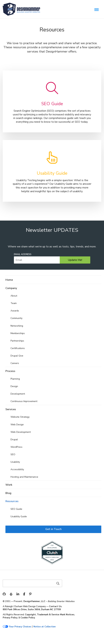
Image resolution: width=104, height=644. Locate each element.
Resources (12, 501)
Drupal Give (17, 356)
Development (18, 394)
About (14, 296)
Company (11, 288)
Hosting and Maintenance (24, 477)
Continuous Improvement (24, 401)
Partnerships (17, 341)
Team (14, 303)
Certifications (18, 348)
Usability (15, 462)
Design (14, 386)
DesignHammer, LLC (34, 601)
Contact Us (55, 606)
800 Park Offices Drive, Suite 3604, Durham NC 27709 (32, 610)
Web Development (21, 432)
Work (9, 485)
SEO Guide (16, 509)
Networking (17, 326)
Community (16, 318)
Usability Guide (19, 516)
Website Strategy (20, 417)
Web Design (17, 425)
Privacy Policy (10, 618)
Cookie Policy (28, 618)
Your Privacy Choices (20, 627)
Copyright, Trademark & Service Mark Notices (50, 615)
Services (11, 409)
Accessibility (17, 469)
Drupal (14, 440)
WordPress (16, 447)
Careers (15, 363)
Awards (15, 311)
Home (9, 280)
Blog (8, 493)
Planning (15, 379)
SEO (13, 454)
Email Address (23, 254)
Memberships (18, 333)
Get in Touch (53, 529)
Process (10, 371)
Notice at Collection (45, 627)
